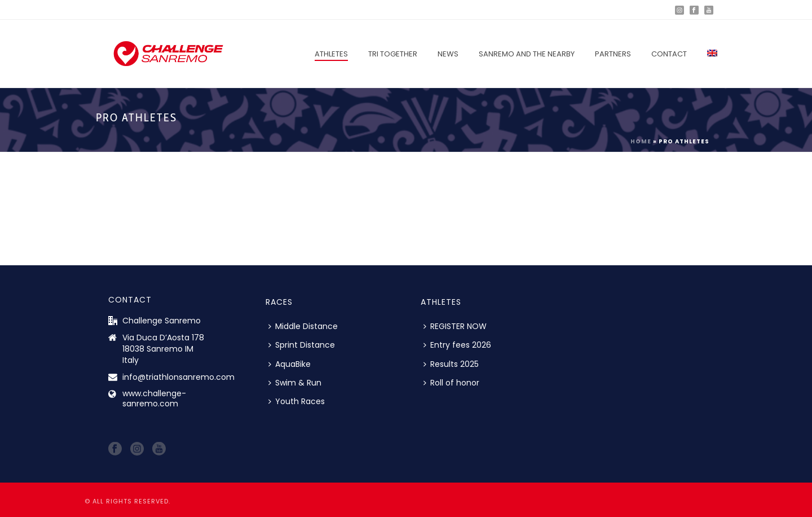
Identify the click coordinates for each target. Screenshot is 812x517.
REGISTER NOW (455, 326)
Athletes (331, 54)
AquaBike (290, 364)
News (448, 54)
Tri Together (393, 54)
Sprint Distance (302, 345)
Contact (669, 54)
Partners (613, 54)
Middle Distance (303, 326)
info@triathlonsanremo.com (178, 377)
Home (641, 141)
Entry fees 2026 (457, 345)
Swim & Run (295, 383)
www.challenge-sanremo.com (154, 398)
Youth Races (297, 401)
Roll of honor (451, 383)
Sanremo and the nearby (527, 54)
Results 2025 (451, 364)
